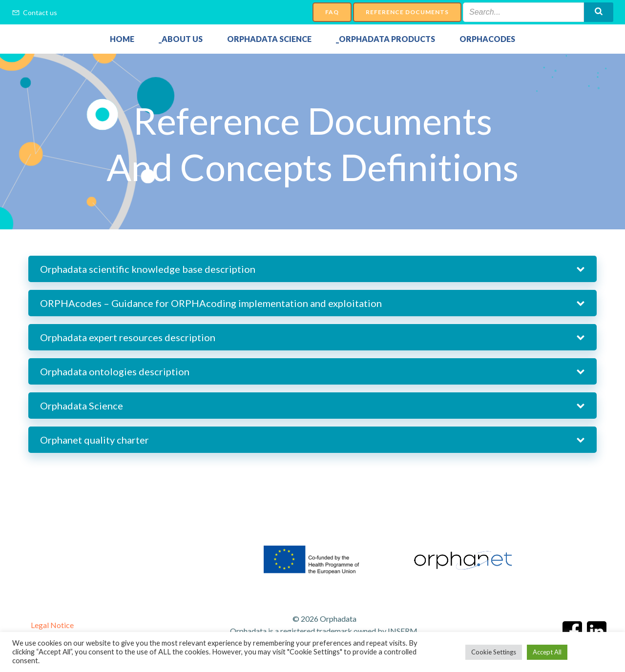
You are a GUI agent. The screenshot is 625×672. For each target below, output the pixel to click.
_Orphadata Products (385, 39)
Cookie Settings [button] (494, 652)
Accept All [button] (547, 652)
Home (122, 39)
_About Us (181, 39)
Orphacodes (487, 39)
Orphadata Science (269, 39)
